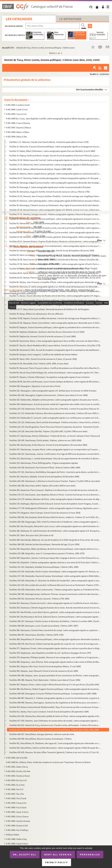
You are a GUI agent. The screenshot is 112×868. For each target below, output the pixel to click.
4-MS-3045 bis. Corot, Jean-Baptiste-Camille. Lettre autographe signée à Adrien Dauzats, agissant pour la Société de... (53, 118)
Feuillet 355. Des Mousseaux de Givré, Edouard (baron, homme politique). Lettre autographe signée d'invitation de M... (55, 617)
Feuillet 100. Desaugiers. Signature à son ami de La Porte (35, 386)
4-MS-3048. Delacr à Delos (18, 132)
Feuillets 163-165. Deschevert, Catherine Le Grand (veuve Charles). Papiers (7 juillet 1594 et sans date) (55, 481)
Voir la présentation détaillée (90, 89)
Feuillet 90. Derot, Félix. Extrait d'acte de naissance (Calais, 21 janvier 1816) (43, 359)
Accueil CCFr (8, 48)
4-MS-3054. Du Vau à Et (16, 780)
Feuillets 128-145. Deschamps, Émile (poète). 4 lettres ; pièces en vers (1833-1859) (45, 440)
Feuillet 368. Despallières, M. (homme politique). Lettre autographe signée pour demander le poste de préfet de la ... (55, 639)
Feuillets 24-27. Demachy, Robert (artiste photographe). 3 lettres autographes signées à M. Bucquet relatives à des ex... (55, 178)
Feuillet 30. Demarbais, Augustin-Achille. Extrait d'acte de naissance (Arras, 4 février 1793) (50, 192)
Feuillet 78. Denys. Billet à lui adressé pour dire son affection (36, 314)
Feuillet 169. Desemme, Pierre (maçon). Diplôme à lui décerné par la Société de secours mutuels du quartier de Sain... (55, 490)
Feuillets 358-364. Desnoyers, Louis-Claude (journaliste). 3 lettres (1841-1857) (44, 626)
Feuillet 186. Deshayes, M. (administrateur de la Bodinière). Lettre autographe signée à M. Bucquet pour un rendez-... (55, 531)
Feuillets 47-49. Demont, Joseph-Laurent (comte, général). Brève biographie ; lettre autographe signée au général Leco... (55, 237)
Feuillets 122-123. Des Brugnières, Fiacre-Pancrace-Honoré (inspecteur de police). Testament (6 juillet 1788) (55, 427)
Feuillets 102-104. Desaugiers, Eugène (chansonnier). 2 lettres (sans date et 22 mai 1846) (49, 395)
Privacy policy (57, 862)
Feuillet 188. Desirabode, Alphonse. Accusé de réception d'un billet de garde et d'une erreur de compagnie (55, 540)
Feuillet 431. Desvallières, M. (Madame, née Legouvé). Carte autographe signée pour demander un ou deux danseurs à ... (55, 743)
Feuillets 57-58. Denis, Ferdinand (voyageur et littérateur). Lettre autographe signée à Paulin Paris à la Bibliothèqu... (55, 264)
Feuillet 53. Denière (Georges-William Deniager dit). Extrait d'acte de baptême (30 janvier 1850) (52, 250)
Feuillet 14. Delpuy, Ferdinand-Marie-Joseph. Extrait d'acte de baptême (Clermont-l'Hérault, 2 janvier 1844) (55, 156)
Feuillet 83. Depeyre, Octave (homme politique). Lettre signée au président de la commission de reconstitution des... (55, 327)
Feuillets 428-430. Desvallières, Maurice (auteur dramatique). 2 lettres (40, 739)
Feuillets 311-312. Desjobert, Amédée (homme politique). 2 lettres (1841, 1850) (44, 567)
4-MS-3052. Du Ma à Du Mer (18, 771)
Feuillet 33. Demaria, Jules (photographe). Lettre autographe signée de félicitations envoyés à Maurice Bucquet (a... (55, 201)
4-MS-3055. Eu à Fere (15, 785)
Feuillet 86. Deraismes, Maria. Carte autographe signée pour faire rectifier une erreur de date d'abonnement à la (55, 341)
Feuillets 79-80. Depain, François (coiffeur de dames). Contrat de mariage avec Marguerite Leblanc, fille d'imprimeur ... (55, 318)
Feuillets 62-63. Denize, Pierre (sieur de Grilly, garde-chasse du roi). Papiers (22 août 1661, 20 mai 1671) (55, 278)
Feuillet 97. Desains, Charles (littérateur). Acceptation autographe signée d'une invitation (50, 377)
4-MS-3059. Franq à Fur (16, 803)
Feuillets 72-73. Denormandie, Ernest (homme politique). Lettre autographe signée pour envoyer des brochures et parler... (55, 300)
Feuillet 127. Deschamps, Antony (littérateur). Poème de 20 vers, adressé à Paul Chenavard (55, 436)
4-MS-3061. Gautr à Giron (17, 812)
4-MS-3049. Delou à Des (16, 137)
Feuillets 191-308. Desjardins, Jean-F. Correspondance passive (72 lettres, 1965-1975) (47, 553)
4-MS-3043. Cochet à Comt (18, 105)
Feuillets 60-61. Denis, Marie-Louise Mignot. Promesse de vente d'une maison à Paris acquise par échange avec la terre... (55, 273)
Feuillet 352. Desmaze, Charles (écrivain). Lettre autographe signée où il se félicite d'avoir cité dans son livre (55, 603)
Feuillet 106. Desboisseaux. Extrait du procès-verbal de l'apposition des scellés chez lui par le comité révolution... (55, 404)
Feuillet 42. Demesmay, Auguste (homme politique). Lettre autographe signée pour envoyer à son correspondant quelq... (55, 219)
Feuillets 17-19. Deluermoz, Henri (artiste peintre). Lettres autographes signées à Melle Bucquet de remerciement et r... (55, 165)
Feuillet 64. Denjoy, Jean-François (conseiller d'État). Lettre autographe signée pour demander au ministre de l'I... (55, 282)
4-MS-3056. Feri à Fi (15, 789)
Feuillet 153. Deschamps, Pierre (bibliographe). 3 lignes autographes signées (44, 463)
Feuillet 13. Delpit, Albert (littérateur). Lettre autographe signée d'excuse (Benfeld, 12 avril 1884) (52, 151)
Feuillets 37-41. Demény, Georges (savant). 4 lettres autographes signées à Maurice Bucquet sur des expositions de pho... (55, 214)
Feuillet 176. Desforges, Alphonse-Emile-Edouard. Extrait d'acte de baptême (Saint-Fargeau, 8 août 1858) (55, 504)
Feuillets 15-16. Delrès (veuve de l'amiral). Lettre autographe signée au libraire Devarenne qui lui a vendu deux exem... (55, 160)
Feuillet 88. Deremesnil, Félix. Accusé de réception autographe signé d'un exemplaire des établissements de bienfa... (55, 350)
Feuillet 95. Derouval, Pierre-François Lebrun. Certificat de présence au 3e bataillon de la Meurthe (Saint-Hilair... (55, 368)
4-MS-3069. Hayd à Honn (17, 844)
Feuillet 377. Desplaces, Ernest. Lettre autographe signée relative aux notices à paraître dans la (55, 648)
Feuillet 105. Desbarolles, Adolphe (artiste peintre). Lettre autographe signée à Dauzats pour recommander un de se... (55, 400)
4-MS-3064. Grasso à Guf (17, 825)
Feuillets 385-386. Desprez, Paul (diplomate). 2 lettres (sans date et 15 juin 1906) (45, 680)
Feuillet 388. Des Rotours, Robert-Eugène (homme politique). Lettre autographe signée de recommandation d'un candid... (55, 689)
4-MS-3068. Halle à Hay (16, 839)
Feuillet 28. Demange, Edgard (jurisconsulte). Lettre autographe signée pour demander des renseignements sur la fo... (55, 183)
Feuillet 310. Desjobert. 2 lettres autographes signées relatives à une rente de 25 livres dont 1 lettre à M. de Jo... (55, 562)
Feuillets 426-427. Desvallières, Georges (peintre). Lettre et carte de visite (42, 734)
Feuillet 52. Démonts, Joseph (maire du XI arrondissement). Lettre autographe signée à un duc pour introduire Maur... (55, 246)
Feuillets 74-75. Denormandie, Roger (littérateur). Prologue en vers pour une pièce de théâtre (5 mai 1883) (55, 305)
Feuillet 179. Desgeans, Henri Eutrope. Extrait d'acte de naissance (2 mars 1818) (45, 513)
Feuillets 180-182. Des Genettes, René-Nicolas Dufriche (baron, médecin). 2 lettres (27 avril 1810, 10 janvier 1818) (55, 517)
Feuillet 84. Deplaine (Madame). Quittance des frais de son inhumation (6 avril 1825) (47, 332)
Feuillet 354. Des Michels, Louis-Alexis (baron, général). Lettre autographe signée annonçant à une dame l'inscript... (55, 612)
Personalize (90, 854)
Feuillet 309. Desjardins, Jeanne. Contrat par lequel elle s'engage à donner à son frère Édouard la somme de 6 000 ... (55, 558)
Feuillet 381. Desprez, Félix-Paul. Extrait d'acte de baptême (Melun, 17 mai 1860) (45, 666)
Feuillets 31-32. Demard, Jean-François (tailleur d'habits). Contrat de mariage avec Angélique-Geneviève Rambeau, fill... (55, 196)
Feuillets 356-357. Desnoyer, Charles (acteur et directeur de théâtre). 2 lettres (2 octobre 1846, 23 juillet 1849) (55, 621)
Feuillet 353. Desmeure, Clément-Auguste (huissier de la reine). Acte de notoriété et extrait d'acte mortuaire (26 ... (55, 608)
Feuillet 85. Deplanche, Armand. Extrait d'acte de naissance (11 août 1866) (43, 336)
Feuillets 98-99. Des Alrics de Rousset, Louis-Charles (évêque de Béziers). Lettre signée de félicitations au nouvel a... (55, 382)
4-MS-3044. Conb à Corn (17, 109)
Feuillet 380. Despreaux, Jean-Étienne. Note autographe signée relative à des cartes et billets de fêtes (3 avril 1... (55, 662)
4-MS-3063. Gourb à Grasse (18, 821)
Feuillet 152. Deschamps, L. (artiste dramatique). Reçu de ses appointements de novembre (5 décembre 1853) (55, 458)
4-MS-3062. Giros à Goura (17, 816)
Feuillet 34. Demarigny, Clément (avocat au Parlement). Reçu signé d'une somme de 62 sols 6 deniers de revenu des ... (55, 205)
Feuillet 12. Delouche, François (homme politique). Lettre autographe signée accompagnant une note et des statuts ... (55, 146)
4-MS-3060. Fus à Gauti (16, 807)
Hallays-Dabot (13, 835)
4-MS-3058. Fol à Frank (16, 798)
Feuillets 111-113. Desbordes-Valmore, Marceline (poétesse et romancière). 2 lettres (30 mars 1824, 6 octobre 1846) (55, 413)
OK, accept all (25, 854)
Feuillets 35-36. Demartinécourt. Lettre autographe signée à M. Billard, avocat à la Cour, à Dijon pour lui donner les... (55, 210)
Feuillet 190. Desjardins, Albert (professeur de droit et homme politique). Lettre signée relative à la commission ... (55, 549)
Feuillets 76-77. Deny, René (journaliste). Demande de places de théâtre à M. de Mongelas (49, 309)
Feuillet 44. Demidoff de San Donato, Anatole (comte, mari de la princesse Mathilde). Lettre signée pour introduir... (55, 228)
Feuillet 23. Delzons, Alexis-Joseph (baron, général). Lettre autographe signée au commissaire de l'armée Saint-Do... (55, 174)
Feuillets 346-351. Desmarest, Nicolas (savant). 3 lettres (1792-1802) (39, 599)
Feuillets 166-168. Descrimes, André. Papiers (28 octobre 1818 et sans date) (42, 486)
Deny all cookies (58, 854)
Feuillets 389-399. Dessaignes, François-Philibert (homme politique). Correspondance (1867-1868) (53, 694)
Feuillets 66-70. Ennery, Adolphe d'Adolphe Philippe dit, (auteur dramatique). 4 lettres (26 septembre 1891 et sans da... (55, 291)
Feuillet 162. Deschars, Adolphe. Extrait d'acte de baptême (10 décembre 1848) (44, 477)
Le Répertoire (70, 19)
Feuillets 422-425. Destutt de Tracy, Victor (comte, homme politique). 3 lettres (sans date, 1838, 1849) (54, 730)
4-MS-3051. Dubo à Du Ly (17, 767)
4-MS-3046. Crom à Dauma (18, 123)
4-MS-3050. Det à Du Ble (17, 758)
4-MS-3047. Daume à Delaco (19, 128)
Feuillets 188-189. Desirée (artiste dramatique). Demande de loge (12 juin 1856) (44, 544)
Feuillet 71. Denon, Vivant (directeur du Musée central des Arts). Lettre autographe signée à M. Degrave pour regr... (55, 296)
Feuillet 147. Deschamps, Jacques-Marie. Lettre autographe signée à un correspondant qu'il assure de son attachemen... (55, 449)
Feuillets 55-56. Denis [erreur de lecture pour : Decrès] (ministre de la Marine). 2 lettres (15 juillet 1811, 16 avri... (55, 260)
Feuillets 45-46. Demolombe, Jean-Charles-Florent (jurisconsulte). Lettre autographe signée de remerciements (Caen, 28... (55, 232)
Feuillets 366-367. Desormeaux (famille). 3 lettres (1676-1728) (36, 635)
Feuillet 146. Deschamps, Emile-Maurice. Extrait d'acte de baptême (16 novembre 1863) (48, 445)
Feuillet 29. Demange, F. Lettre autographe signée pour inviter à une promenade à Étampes (50, 187)
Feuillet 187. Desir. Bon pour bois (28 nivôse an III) (32, 535)
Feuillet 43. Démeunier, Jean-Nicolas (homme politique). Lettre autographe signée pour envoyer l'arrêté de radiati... (55, 223)
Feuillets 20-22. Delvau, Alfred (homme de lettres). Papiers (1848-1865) (41, 169)
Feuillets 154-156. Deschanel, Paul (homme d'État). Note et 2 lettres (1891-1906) (45, 467)
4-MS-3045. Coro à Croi (16, 114)
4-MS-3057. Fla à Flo (15, 794)
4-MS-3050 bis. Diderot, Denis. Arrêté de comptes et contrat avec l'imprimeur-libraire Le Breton (48, 762)
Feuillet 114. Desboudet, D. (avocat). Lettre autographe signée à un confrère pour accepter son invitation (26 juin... (55, 418)
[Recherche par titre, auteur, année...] (53, 26)
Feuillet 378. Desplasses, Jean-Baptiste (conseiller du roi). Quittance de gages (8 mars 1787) (50, 653)
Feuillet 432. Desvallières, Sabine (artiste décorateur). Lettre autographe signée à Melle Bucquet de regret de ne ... (55, 748)
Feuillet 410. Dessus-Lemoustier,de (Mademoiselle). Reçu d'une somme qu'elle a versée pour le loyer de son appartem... (55, 707)
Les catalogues (19, 19)
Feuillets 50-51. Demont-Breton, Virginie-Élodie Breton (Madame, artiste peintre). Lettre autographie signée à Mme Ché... (55, 241)
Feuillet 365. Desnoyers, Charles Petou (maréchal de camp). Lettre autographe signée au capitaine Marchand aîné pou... (55, 630)
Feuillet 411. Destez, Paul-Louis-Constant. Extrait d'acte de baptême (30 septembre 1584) (49, 712)
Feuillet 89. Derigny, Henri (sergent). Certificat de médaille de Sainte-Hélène (43, 354)
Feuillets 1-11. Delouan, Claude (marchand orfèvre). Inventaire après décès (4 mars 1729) (49, 142)
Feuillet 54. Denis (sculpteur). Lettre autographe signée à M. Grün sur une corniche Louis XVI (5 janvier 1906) (55, 255)
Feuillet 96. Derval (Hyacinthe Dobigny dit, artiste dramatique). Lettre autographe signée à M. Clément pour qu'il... (55, 373)
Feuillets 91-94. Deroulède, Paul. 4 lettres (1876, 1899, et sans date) (39, 363)
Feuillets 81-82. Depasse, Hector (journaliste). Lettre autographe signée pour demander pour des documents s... (55, 323)
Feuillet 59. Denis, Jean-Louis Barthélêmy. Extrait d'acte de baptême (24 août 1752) (47, 269)
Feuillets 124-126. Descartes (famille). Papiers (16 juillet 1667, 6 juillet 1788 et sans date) (48, 431)
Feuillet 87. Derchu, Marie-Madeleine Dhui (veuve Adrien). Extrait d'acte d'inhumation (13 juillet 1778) (55, 345)
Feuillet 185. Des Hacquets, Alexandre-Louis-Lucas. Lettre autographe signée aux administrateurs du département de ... (55, 526)
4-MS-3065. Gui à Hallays (17, 830)
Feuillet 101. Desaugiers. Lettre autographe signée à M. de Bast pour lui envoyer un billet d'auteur (53, 391)
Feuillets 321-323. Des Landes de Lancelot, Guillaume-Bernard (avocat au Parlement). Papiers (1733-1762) (55, 585)
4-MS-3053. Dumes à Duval (18, 776)
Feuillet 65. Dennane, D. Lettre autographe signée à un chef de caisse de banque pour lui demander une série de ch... (55, 287)
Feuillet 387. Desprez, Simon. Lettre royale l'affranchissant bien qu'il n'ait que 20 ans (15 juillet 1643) (54, 684)
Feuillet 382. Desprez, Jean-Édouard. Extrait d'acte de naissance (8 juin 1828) (44, 671)
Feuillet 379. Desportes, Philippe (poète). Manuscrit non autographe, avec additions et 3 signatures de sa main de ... (55, 657)
